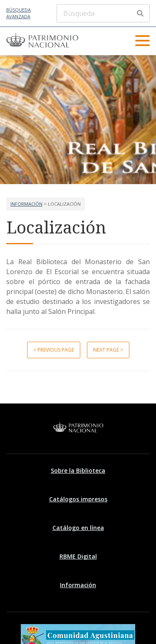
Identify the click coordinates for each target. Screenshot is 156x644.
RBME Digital (78, 556)
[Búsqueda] (103, 13)
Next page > (108, 350)
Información (26, 204)
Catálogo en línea (78, 528)
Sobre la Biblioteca (78, 470)
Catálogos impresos (78, 499)
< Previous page (54, 350)
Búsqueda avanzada (19, 13)
